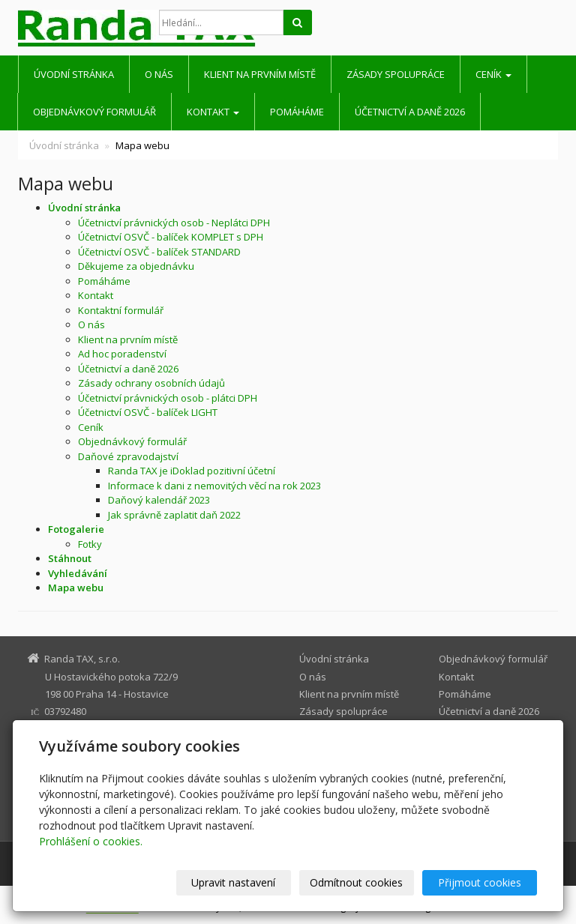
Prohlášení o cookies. (91, 841)
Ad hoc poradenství (122, 354)
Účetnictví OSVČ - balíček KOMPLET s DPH (171, 237)
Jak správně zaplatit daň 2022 (174, 515)
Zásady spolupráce (396, 74)
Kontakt (213, 112)
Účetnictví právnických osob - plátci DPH (168, 398)
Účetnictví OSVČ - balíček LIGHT (148, 412)
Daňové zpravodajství (128, 456)
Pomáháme (297, 112)
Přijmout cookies (480, 882)
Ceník (493, 74)
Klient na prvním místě (260, 74)
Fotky (90, 544)
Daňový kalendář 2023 (159, 500)
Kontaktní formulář (121, 310)
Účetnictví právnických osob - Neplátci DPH (174, 223)
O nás (159, 74)
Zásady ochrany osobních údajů (151, 383)
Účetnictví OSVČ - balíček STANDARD (159, 252)
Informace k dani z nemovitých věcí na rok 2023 (214, 486)
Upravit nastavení (233, 882)
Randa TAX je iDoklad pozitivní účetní (192, 471)
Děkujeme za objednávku (136, 266)
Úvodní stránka (74, 74)
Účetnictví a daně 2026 (410, 112)
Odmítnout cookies (356, 882)
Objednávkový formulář (94, 112)
